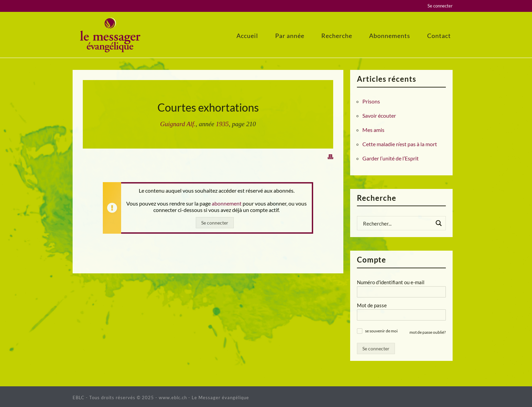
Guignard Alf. (178, 124)
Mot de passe (372, 305)
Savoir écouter (379, 116)
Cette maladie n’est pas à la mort (400, 144)
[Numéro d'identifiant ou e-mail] (401, 292)
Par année (290, 36)
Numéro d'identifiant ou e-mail (391, 282)
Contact (439, 36)
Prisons (371, 101)
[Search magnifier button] (439, 223)
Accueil (247, 36)
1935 (222, 124)
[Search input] (397, 223)
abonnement (227, 203)
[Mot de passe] (401, 315)
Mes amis (373, 130)
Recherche (337, 36)
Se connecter (440, 6)
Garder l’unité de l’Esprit (391, 158)
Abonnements (390, 36)
